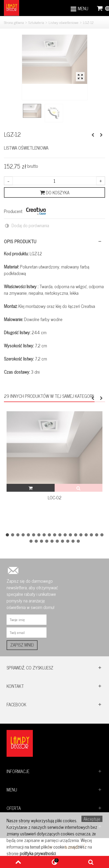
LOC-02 (55, 498)
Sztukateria (36, 22)
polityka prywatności (38, 853)
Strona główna (14, 22)
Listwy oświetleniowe (64, 22)
